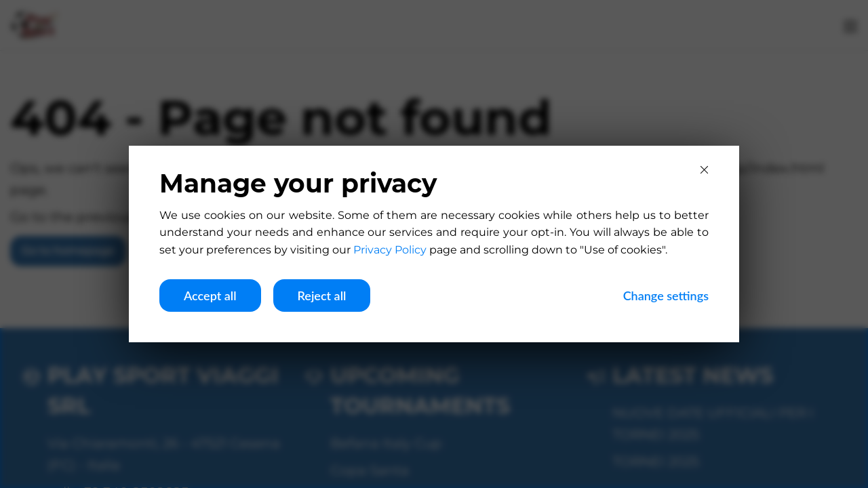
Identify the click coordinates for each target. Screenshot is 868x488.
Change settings (666, 296)
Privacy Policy (390, 250)
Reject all (322, 296)
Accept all (210, 296)
